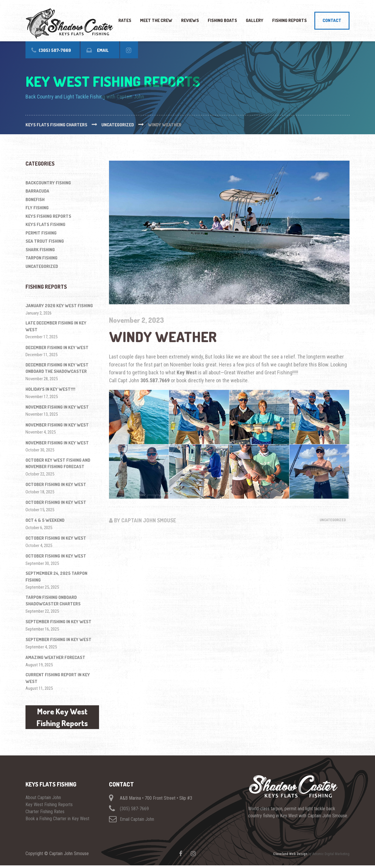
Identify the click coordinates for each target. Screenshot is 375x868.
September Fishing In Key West (58, 639)
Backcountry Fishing (48, 183)
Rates (125, 20)
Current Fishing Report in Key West (58, 678)
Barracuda (37, 191)
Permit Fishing (41, 233)
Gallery (255, 20)
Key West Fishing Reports (49, 807)
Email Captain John (137, 822)
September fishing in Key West (58, 622)
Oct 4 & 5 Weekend (45, 520)
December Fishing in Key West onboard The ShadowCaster (57, 368)
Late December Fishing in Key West (56, 326)
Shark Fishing (40, 250)
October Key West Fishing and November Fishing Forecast (58, 463)
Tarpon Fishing (41, 258)
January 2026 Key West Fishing (59, 306)
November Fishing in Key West (57, 407)
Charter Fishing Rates (45, 814)
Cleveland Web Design (290, 857)
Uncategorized (330, 520)
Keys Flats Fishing (45, 224)
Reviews (190, 20)
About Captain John (43, 800)
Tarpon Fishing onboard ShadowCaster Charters (53, 601)
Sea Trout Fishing (45, 241)
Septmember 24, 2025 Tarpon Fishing (56, 577)
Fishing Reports (289, 20)
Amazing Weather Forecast (55, 657)
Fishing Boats (222, 20)
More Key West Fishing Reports (62, 718)
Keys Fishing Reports (48, 216)
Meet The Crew (156, 20)
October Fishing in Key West (56, 484)
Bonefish (35, 199)
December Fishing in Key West (57, 348)
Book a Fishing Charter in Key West (57, 821)
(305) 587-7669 (134, 811)
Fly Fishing (37, 208)
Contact (332, 20)
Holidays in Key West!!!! (50, 389)
